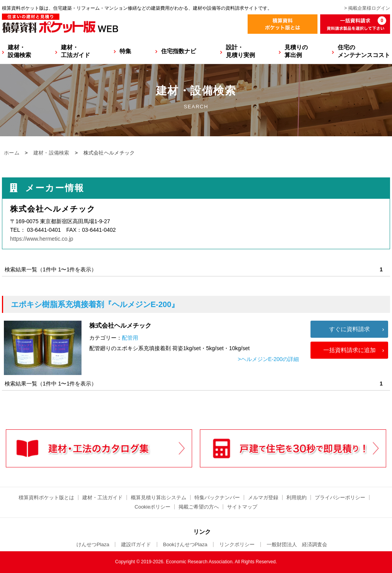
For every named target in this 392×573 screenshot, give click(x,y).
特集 (125, 51)
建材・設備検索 (19, 51)
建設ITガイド (136, 544)
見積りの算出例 (296, 51)
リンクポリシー (237, 544)
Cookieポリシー (153, 507)
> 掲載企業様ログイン (367, 8)
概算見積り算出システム (159, 497)
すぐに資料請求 (350, 329)
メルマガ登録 (263, 497)
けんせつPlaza (93, 544)
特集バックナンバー (217, 497)
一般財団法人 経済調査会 (297, 544)
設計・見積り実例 (240, 51)
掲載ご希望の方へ (199, 507)
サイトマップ (242, 507)
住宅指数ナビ (179, 51)
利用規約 (297, 497)
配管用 (130, 338)
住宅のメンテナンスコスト (364, 51)
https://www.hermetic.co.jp (42, 239)
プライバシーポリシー (340, 497)
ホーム (12, 153)
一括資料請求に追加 (350, 350)
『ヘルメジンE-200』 (95, 304)
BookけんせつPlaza (185, 544)
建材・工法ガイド (75, 51)
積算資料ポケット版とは (46, 497)
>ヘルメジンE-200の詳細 (268, 359)
